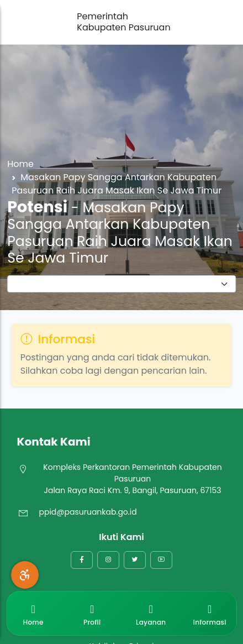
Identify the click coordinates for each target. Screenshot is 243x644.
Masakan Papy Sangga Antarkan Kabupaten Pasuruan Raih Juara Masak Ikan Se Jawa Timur (117, 184)
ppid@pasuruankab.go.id (88, 512)
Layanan (151, 613)
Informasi (210, 613)
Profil (92, 613)
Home (20, 164)
